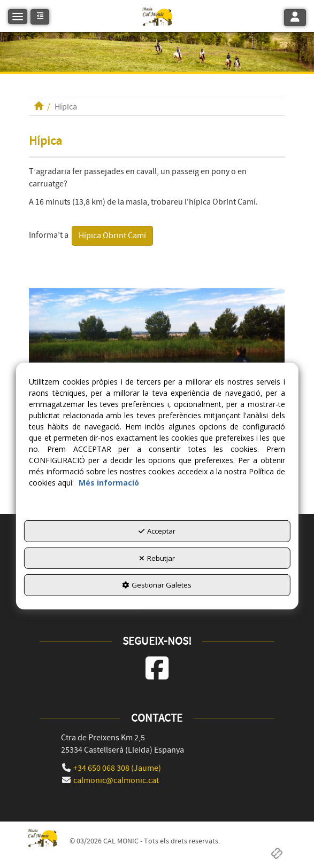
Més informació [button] (109, 483)
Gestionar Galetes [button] (157, 585)
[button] (157, 16)
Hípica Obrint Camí (112, 236)
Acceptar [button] (157, 531)
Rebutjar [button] (157, 558)
